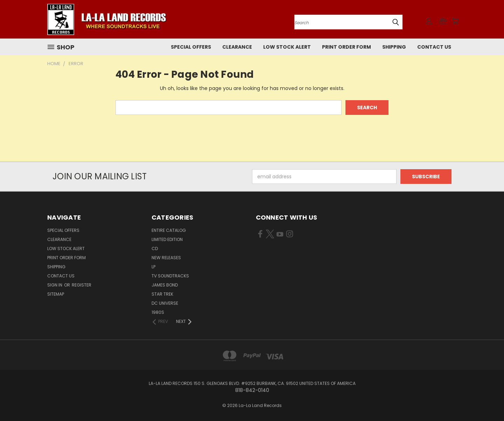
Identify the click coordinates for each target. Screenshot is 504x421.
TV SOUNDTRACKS (170, 276)
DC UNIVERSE (165, 303)
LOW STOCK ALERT (287, 47)
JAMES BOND (165, 285)
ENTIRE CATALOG (169, 230)
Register (82, 285)
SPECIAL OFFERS (191, 47)
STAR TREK (162, 294)
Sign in (55, 285)
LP (153, 267)
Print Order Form (346, 47)
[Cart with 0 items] (455, 21)
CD (155, 249)
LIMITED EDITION (167, 239)
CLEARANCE (237, 47)
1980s (158, 312)
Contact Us (434, 47)
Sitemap (56, 294)
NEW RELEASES (166, 258)
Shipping (394, 47)
